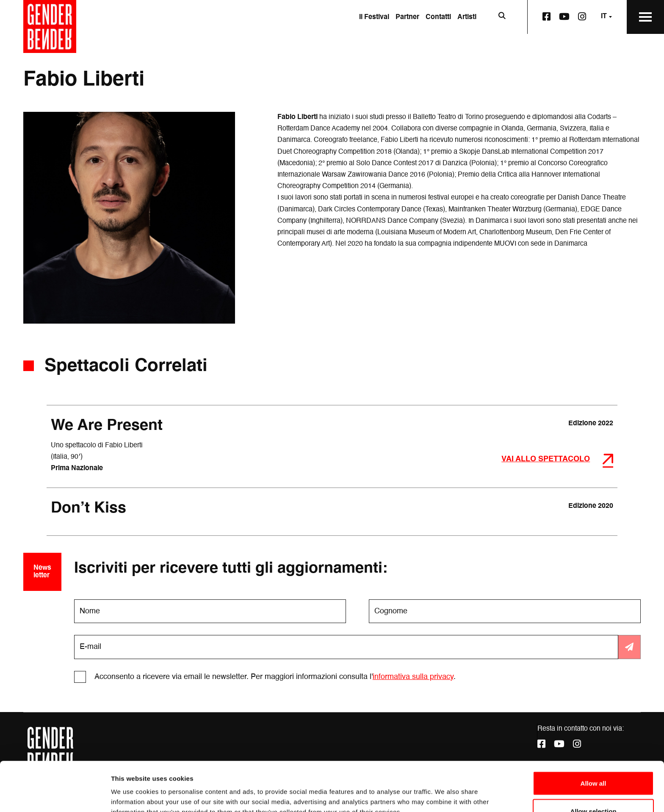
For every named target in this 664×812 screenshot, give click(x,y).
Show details (444, 790)
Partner (407, 17)
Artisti (467, 17)
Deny (593, 789)
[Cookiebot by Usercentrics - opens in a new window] (55, 795)
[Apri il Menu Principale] (645, 17)
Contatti (438, 17)
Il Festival (374, 17)
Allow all (593, 734)
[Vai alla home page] (50, 26)
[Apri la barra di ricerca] (502, 17)
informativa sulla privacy (413, 677)
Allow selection (593, 762)
